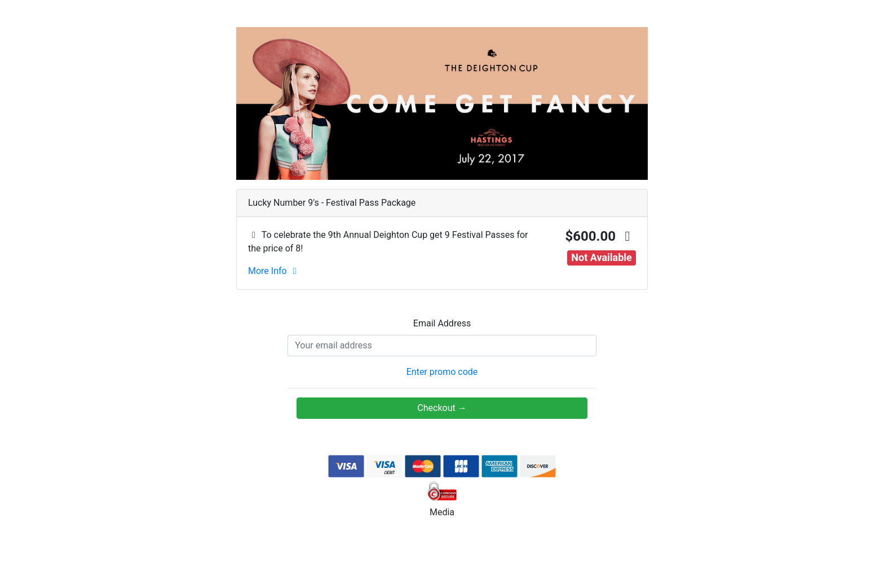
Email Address (442, 323)
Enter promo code (442, 372)
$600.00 (600, 236)
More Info (274, 271)
